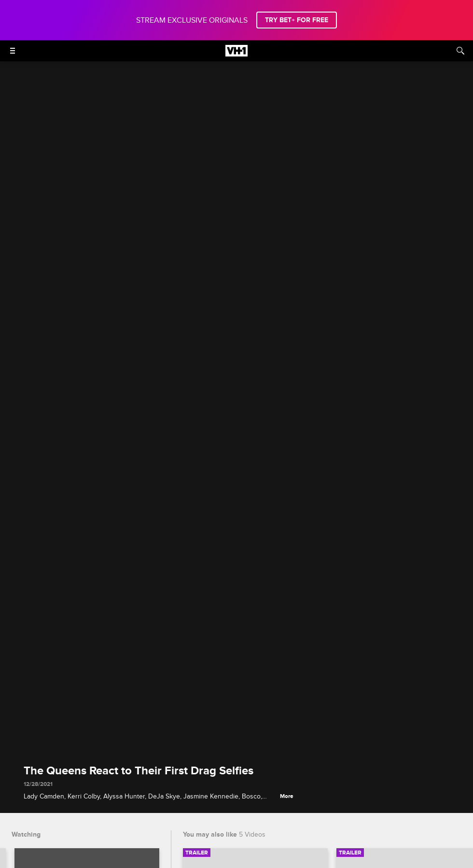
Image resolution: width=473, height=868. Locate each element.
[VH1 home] (236, 54)
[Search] (460, 51)
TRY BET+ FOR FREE (297, 20)
